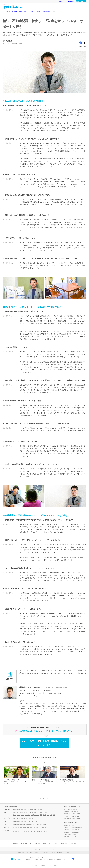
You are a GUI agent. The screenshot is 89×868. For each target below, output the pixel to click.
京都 (24, 825)
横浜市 (18, 815)
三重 (36, 821)
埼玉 (32, 815)
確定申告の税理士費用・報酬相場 (72, 818)
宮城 (28, 810)
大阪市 (17, 825)
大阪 (14, 825)
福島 (41, 810)
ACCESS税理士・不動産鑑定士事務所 (43, 11)
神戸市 (35, 825)
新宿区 (22, 813)
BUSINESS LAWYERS (53, 866)
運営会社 (69, 853)
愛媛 (43, 828)
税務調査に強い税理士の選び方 (72, 830)
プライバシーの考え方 (45, 853)
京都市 (28, 825)
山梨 (14, 818)
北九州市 (22, 831)
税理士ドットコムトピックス (51, 843)
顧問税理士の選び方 (69, 825)
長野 (17, 818)
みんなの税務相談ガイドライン (58, 853)
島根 (31, 828)
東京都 (21, 11)
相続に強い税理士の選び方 (70, 834)
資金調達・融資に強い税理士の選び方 (73, 828)
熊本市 (36, 831)
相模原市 (28, 815)
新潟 (20, 818)
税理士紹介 (16, 843)
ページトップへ (44, 799)
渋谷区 (26, 813)
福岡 (14, 831)
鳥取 (28, 828)
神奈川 (14, 815)
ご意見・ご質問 (21, 853)
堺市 (21, 825)
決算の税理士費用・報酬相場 (71, 812)
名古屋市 (18, 821)
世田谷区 (40, 813)
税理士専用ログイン (81, 1)
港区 (18, 813)
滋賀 (38, 825)
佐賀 (26, 831)
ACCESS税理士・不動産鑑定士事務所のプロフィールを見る (44, 743)
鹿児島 (46, 831)
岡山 (14, 828)
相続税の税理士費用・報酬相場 (72, 816)
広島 (21, 828)
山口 (34, 828)
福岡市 (17, 831)
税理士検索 (15, 11)
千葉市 (44, 815)
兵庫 (31, 825)
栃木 (51, 815)
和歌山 (45, 825)
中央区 (36, 813)
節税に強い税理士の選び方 (70, 836)
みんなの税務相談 (35, 843)
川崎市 (23, 815)
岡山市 (17, 828)
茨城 (48, 815)
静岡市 (26, 821)
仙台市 (31, 810)
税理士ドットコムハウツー (69, 843)
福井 (33, 818)
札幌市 (18, 810)
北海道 (14, 810)
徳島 (37, 828)
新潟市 (23, 818)
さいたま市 (36, 815)
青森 (22, 810)
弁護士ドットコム (35, 866)
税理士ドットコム (6, 11)
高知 (46, 828)
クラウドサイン (44, 866)
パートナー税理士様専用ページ (37, 849)
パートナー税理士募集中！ (53, 849)
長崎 (29, 831)
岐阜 (33, 821)
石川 (27, 818)
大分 (39, 831)
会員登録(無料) (70, 1)
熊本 (32, 831)
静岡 (22, 821)
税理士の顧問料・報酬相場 (70, 809)
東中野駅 (31, 11)
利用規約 (36, 853)
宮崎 (42, 831)
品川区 (45, 813)
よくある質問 (29, 853)
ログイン (61, 1)
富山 (30, 818)
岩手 (25, 810)
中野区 (26, 11)
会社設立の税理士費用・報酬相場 (72, 814)
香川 (40, 828)
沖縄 (49, 831)
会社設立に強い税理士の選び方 (72, 832)
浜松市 (30, 821)
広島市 (24, 828)
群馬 (54, 815)
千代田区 (31, 813)
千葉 (41, 815)
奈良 (41, 825)
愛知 (14, 821)
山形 (38, 810)
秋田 (35, 810)
